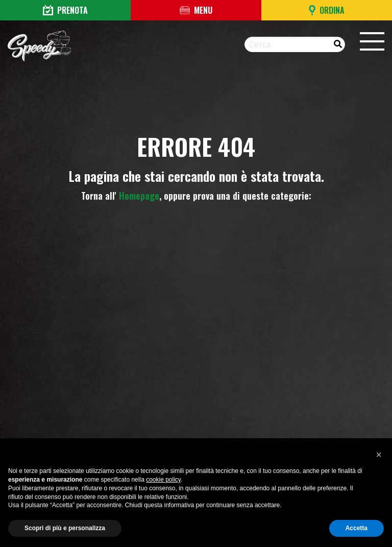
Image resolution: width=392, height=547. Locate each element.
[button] (379, 455)
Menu (196, 10)
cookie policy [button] (163, 480)
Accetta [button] (357, 528)
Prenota (65, 10)
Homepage (139, 196)
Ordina (327, 10)
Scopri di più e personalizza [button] (65, 528)
